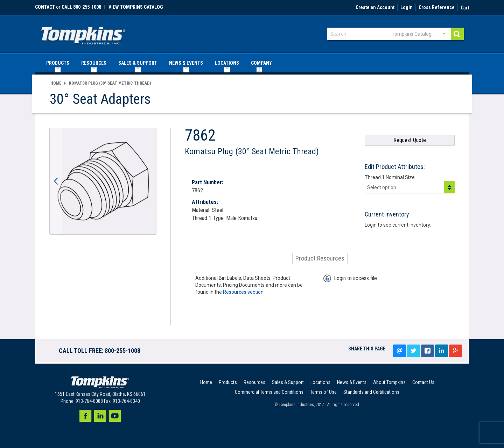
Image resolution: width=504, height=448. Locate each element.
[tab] (320, 258)
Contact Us (423, 382)
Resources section (243, 292)
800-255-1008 (122, 351)
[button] (56, 181)
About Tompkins (389, 382)
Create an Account (375, 8)
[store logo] (83, 33)
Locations (320, 382)
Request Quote (410, 140)
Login (407, 8)
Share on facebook (427, 351)
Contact (45, 7)
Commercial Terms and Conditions (269, 392)
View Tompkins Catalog (136, 7)
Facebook (85, 416)
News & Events (352, 382)
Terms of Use (323, 392)
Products (228, 382)
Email (399, 351)
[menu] (252, 63)
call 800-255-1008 (81, 7)
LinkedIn (441, 351)
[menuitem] (58, 63)
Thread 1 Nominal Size (390, 177)
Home (56, 83)
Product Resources (320, 258)
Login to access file (355, 278)
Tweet (413, 351)
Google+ (455, 351)
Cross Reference (437, 8)
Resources (254, 382)
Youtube (115, 416)
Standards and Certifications (371, 392)
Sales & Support (288, 382)
